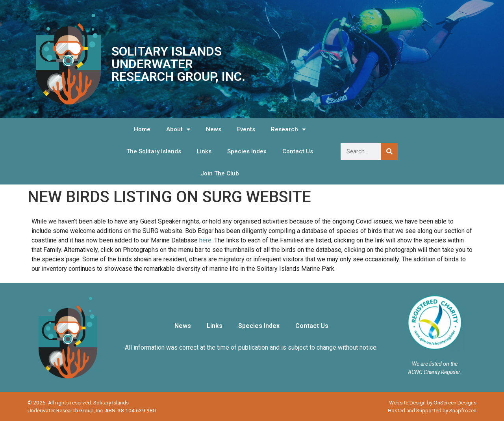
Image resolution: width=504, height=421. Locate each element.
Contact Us (298, 151)
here (205, 240)
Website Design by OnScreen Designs (433, 402)
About (178, 129)
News (214, 129)
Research (288, 129)
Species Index (247, 151)
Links (204, 151)
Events (246, 129)
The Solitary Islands (154, 151)
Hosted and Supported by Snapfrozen (432, 410)
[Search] (389, 152)
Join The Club (220, 173)
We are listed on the (435, 364)
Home (142, 129)
